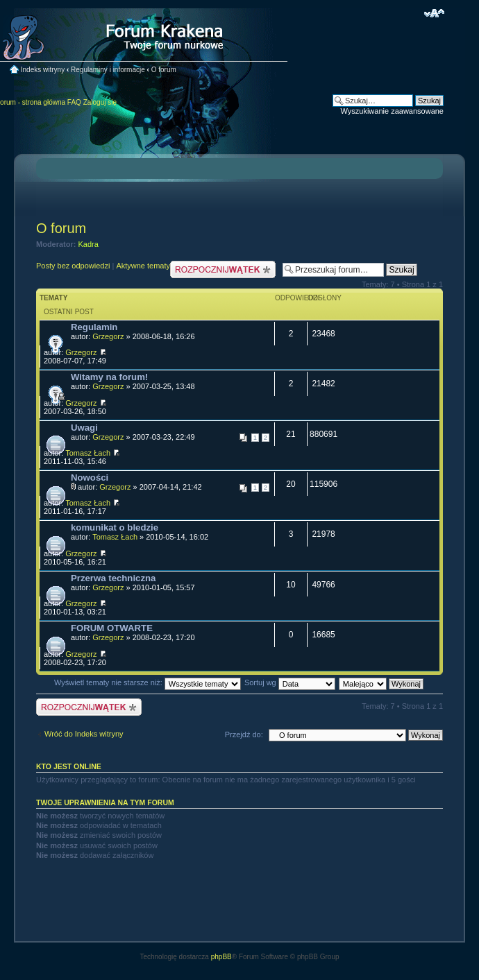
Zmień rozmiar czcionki (434, 13)
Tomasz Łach (88, 453)
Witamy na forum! (109, 377)
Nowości (90, 478)
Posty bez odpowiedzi (73, 266)
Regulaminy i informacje (108, 70)
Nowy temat (223, 269)
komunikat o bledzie (115, 527)
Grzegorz (108, 336)
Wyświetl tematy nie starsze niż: (148, 682)
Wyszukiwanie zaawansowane (392, 111)
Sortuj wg (290, 682)
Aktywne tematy (143, 266)
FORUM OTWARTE (112, 628)
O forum (164, 70)
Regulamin (94, 327)
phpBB (221, 957)
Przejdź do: (244, 734)
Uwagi (84, 428)
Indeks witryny (43, 70)
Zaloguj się (100, 102)
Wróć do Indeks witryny (84, 734)
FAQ (74, 102)
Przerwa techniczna (113, 578)
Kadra (89, 244)
